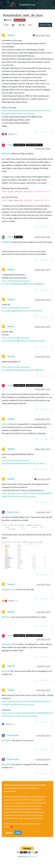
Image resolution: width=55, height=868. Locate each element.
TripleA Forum (27, 5)
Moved (8, 20)
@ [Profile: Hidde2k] (6, 153)
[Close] (50, 785)
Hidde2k (11, 35)
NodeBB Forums (32, 857)
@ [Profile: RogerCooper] (9, 589)
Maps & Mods (20, 20)
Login (18, 833)
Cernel (10, 145)
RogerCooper (13, 512)
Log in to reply (45, 25)
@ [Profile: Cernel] (6, 424)
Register (9, 833)
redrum (10, 237)
